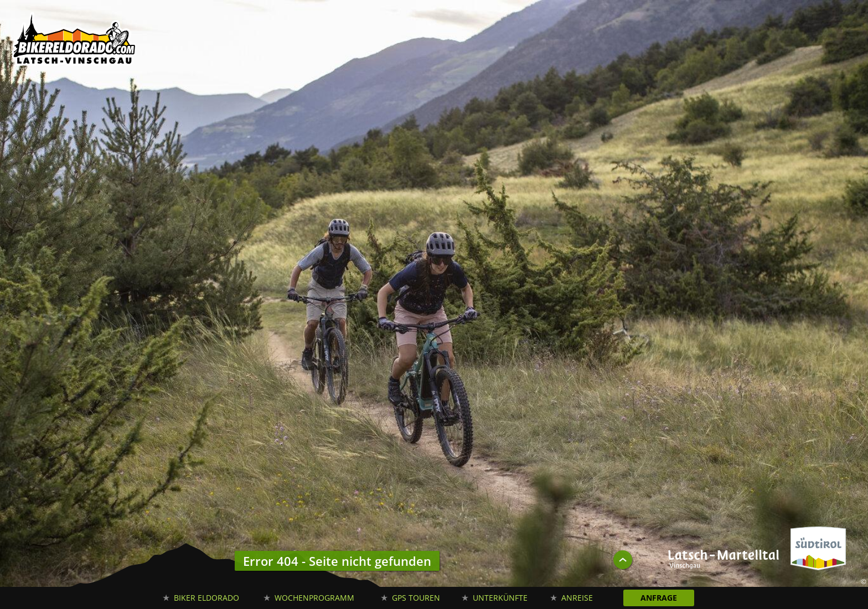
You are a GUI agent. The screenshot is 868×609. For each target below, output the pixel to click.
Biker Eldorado (206, 598)
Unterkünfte (500, 598)
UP (623, 560)
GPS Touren (416, 598)
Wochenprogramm (314, 598)
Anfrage (659, 598)
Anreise (577, 598)
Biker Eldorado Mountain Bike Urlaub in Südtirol (75, 42)
